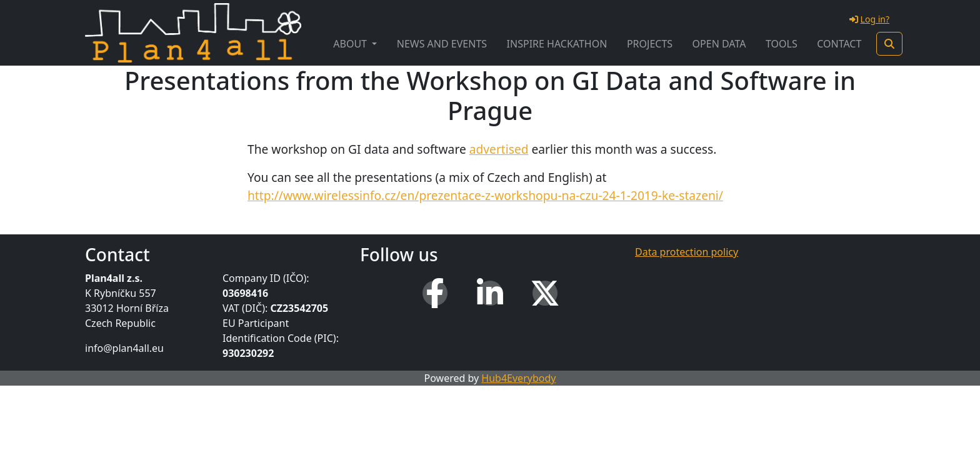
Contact (839, 44)
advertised (499, 149)
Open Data (719, 44)
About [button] (351, 44)
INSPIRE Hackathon (557, 44)
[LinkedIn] (490, 293)
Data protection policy (687, 252)
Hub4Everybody (518, 378)
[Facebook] (435, 293)
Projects (650, 44)
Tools (782, 44)
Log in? (869, 19)
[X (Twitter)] (545, 293)
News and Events (442, 44)
